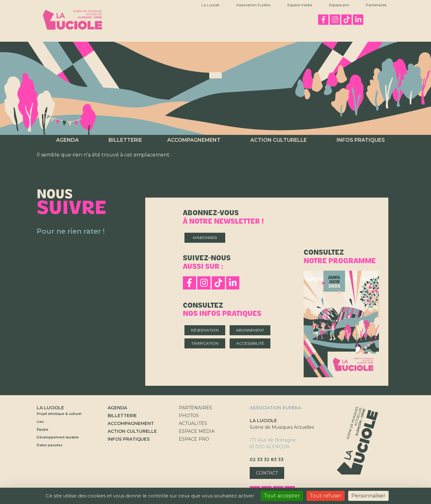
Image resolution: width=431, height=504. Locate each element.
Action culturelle (279, 140)
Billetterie (125, 140)
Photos (189, 416)
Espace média (300, 5)
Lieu (40, 422)
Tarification (205, 343)
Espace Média (197, 431)
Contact (267, 473)
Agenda (67, 140)
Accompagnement (194, 140)
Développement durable (58, 437)
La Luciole (210, 5)
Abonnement (250, 330)
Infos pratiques (361, 140)
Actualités (193, 423)
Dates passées (50, 445)
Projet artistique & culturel (59, 414)
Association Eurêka (253, 5)
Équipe (43, 430)
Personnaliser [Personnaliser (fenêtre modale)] (368, 496)
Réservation (205, 330)
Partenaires (376, 5)
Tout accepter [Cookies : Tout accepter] (282, 496)
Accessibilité (250, 343)
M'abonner (205, 238)
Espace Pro (194, 439)
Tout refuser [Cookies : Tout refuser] (326, 496)
